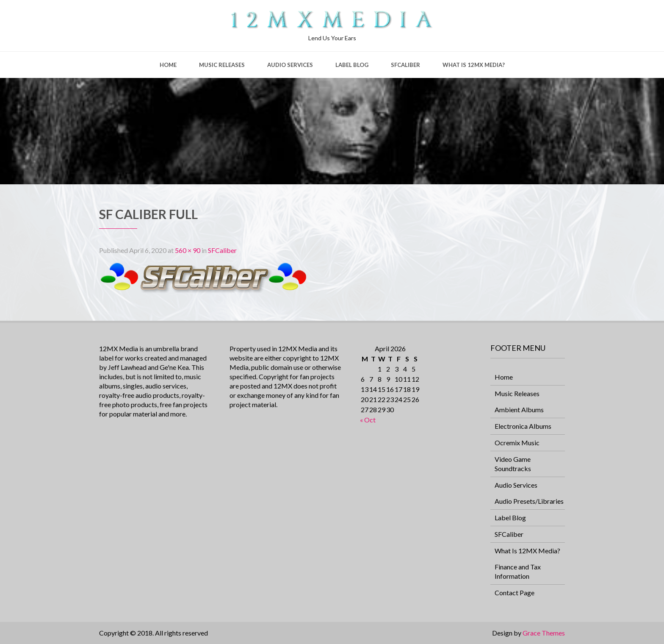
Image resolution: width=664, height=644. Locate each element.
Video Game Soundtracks (513, 464)
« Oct (368, 420)
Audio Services (290, 65)
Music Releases (222, 65)
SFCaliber (405, 65)
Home (168, 65)
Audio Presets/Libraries (529, 501)
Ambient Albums (519, 409)
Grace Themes (544, 633)
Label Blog (352, 65)
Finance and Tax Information (518, 571)
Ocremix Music (517, 443)
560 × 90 (188, 250)
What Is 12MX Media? (474, 65)
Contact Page (515, 593)
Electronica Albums (523, 426)
